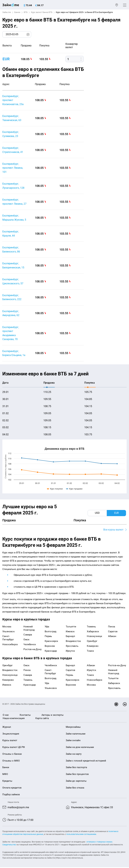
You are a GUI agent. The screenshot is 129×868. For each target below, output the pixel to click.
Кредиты (7, 782)
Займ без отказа (75, 788)
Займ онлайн (73, 741)
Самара (28, 635)
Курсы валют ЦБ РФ (14, 748)
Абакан (112, 637)
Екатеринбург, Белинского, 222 (12, 298)
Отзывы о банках (12, 755)
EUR (6, 59)
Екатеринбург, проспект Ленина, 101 (13, 168)
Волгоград (51, 632)
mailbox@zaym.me (18, 808)
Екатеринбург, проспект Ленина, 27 (14, 202)
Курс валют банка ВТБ (42, 12)
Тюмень (91, 627)
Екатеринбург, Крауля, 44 (11, 234)
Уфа (47, 627)
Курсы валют (10, 741)
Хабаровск (93, 632)
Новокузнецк (94, 637)
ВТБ (26, 12)
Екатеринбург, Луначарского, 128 (13, 186)
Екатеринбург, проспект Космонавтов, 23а (13, 100)
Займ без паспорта (76, 768)
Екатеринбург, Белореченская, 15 (13, 266)
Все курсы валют (113, 530)
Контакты (25, 716)
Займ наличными (76, 734)
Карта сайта (42, 719)
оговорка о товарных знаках (99, 843)
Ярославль (72, 647)
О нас (6, 716)
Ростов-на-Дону (32, 650)
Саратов (113, 632)
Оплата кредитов (12, 788)
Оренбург (92, 642)
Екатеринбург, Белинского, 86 (11, 250)
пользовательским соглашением (81, 835)
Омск (26, 640)
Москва (7, 627)
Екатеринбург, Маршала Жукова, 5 (14, 218)
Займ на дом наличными (80, 748)
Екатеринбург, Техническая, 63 (12, 118)
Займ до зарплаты (76, 782)
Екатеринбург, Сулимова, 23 (11, 134)
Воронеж (50, 647)
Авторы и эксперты (53, 716)
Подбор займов (11, 795)
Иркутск (70, 652)
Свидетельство (9, 845)
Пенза (112, 627)
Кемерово (93, 647)
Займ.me (7, 12)
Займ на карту (74, 755)
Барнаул (70, 637)
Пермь (48, 637)
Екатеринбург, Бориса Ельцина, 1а (14, 354)
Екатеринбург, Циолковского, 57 (13, 282)
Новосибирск (10, 645)
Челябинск (30, 645)
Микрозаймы (73, 728)
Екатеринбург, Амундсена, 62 (11, 314)
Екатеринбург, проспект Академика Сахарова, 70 (11, 334)
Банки (17, 12)
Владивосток (73, 642)
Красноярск (51, 642)
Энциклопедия (11, 734)
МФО (5, 775)
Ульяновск (8, 632)
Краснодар (51, 652)
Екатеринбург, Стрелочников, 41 (13, 150)
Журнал (7, 728)
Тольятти (71, 627)
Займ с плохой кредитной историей (86, 761)
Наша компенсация (14, 719)
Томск (90, 652)
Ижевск (70, 632)
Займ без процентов (77, 775)
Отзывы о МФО (11, 761)
